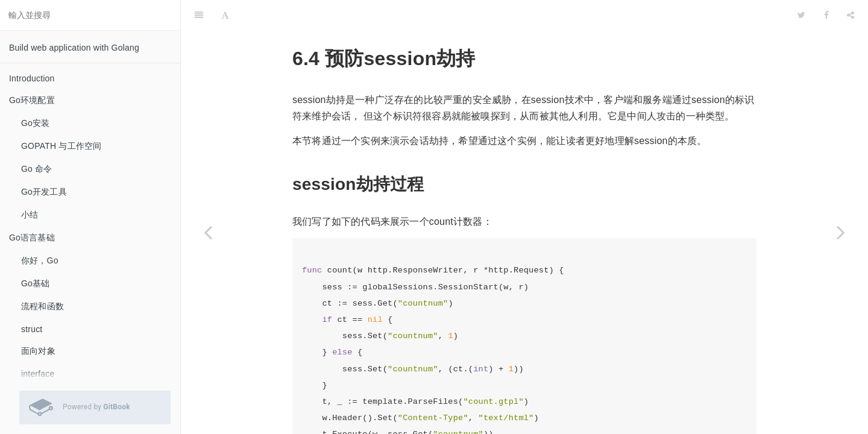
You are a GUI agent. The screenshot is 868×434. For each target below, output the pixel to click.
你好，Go (40, 260)
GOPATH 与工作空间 (61, 146)
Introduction (32, 78)
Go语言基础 (32, 237)
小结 (30, 215)
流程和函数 (42, 306)
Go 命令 (37, 169)
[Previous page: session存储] (208, 232)
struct (32, 329)
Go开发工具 (44, 192)
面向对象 (38, 351)
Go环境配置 (32, 100)
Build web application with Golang (74, 48)
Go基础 (35, 283)
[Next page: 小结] (841, 232)
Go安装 (35, 123)
